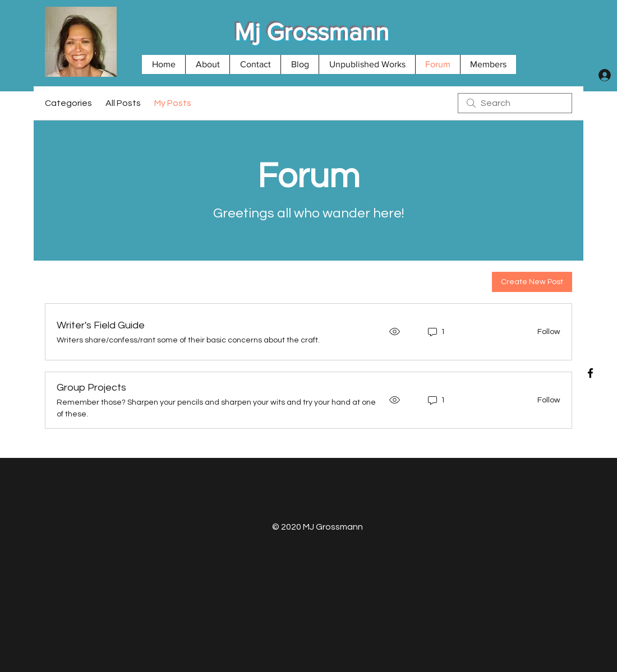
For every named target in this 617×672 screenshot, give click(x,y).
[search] (515, 103)
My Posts (173, 103)
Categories (68, 103)
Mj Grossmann (312, 32)
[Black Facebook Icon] (590, 373)
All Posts (123, 103)
